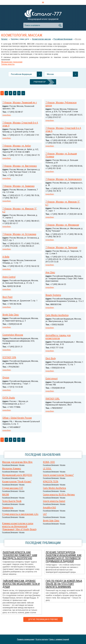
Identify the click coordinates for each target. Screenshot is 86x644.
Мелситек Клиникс (12, 478)
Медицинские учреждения (12, 62)
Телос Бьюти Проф (12, 510)
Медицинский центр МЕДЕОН (17, 484)
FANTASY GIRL (10, 420)
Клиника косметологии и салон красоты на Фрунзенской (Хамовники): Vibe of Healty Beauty (19, 535)
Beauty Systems (53, 300)
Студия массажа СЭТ (13, 497)
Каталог (4, 39)
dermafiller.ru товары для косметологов (15, 356)
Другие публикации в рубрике (43, 628)
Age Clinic (50, 278)
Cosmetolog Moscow (56, 343)
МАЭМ (5, 504)
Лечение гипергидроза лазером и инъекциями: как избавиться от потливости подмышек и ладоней (64, 566)
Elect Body (8, 377)
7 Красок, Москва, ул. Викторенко (20, 173)
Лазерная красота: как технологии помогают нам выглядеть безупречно (20, 564)
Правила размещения (25, 639)
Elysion (49, 385)
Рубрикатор (40, 82)
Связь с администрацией (59, 639)
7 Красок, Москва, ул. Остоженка (19, 245)
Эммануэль (8, 517)
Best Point (7, 315)
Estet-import (9, 400)
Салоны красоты (8, 64)
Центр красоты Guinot (54, 510)
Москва (78, 39)
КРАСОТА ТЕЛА (51, 491)
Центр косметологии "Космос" (58, 484)
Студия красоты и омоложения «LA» (20, 523)
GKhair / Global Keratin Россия (60, 427)
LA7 (45, 523)
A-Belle (6, 270)
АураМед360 (49, 517)
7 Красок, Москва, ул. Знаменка (18, 198)
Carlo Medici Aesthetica (14, 335)
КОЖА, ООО (49, 471)
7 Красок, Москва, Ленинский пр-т (20, 103)
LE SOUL (47, 478)
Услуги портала (42, 639)
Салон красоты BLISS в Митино (59, 504)
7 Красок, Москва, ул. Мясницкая (62, 231)
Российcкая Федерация (63, 39)
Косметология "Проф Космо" (17, 491)
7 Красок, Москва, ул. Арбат (17, 150)
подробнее (7, 115)
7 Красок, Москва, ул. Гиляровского (64, 180)
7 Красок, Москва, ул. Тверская (61, 253)
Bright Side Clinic (54, 323)
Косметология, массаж (41, 39)
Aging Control (9, 293)
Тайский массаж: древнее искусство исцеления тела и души (21, 593)
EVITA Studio (52, 407)
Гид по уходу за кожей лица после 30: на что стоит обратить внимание (64, 593)
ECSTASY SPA (52, 365)
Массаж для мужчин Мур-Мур (17, 471)
